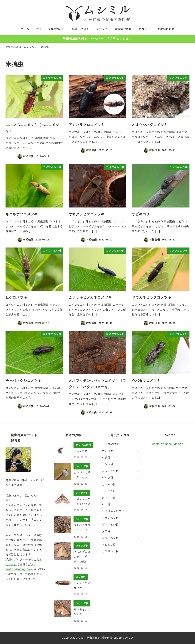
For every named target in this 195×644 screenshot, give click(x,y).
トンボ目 (107, 464)
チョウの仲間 (110, 444)
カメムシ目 (109, 484)
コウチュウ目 (110, 471)
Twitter (10, 569)
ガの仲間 (107, 451)
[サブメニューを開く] (139, 444)
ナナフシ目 (109, 491)
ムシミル (78, 638)
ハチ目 (106, 457)
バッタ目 (107, 477)
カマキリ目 (109, 498)
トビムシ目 (109, 545)
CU (131, 638)
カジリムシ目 (110, 551)
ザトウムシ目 (110, 525)
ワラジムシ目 (110, 538)
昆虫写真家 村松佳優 (100, 638)
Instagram (24, 569)
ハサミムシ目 (110, 518)
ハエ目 (106, 504)
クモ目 (106, 531)
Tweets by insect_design (167, 444)
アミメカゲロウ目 (113, 511)
